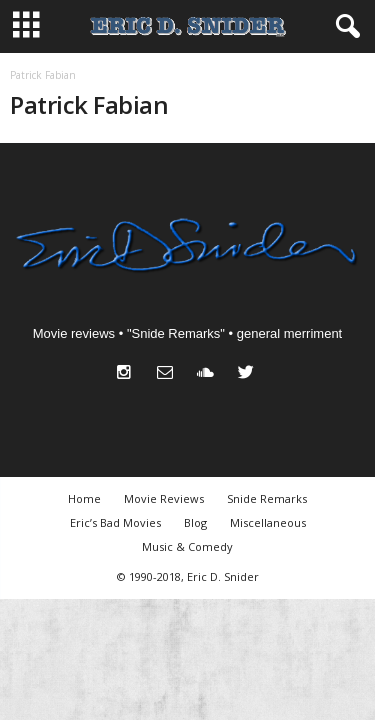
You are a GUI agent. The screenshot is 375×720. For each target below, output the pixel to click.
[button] (344, 27)
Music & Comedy (187, 546)
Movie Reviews (164, 498)
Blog (195, 522)
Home (84, 498)
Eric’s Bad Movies (115, 522)
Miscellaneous (268, 522)
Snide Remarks (267, 498)
